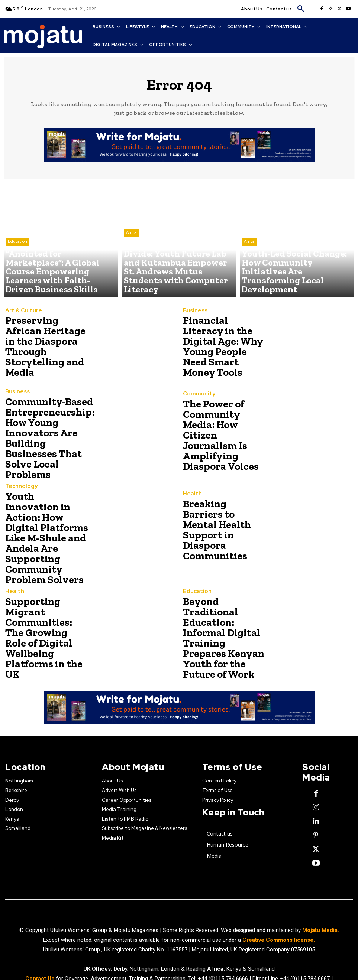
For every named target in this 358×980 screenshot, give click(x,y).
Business (194, 320)
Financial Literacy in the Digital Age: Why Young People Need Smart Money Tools (222, 347)
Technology (20, 484)
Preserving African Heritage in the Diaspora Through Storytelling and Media (44, 347)
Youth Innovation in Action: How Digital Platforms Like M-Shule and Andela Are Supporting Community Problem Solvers (42, 524)
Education (17, 269)
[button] (301, 9)
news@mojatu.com (186, 957)
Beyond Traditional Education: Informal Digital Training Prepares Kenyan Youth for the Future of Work (223, 613)
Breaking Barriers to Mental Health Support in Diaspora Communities (224, 524)
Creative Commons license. (279, 909)
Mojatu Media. (321, 899)
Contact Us (41, 948)
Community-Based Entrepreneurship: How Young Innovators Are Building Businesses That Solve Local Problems (44, 435)
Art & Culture (21, 320)
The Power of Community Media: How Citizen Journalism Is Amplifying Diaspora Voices (223, 435)
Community (197, 404)
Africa (131, 263)
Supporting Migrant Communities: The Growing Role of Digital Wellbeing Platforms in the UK (46, 613)
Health (191, 502)
